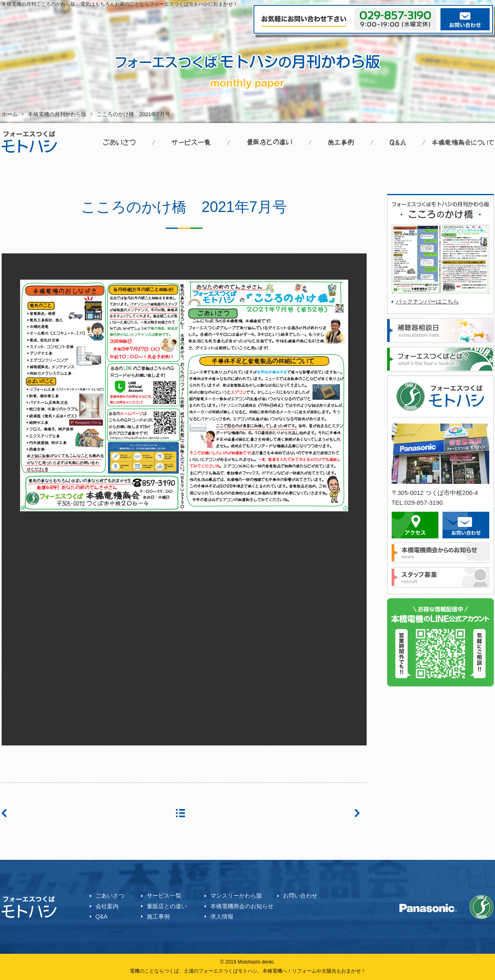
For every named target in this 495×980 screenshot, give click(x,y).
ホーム (10, 114)
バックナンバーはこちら (427, 301)
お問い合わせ (300, 896)
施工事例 (158, 916)
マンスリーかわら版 (236, 896)
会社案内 (107, 906)
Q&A (102, 916)
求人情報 (222, 916)
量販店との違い (167, 906)
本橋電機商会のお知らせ (242, 906)
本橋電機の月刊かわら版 (57, 114)
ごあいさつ (110, 896)
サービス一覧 (164, 896)
